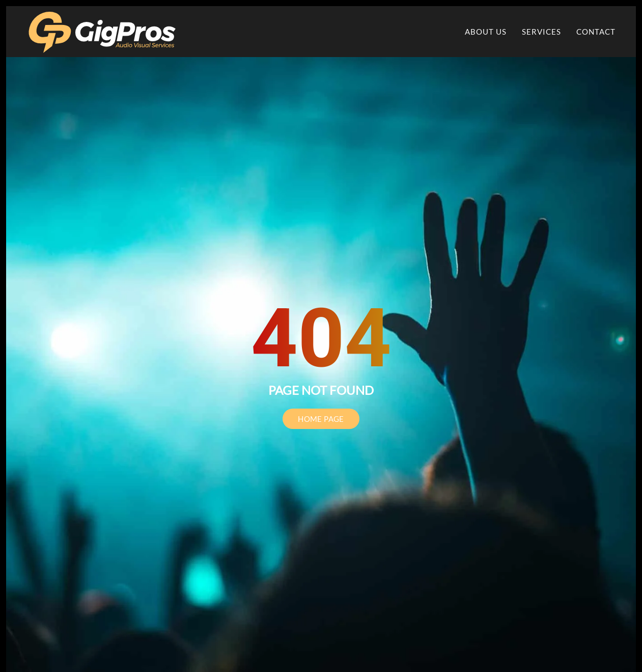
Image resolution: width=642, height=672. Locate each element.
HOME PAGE (321, 419)
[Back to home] (103, 32)
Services (541, 32)
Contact (596, 32)
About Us (486, 32)
